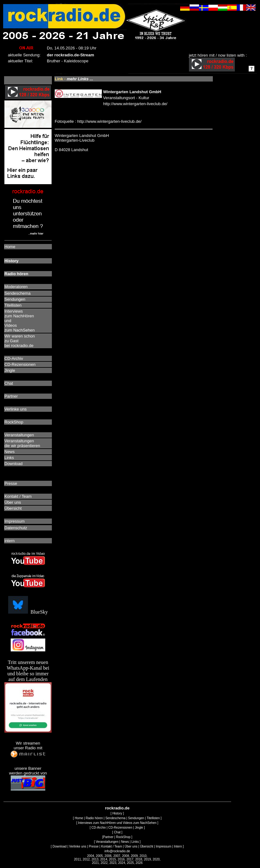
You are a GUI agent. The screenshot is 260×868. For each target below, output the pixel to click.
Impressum (164, 846)
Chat (117, 832)
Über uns (131, 846)
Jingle (139, 828)
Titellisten (153, 818)
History (117, 813)
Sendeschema (115, 818)
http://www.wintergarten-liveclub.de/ (135, 104)
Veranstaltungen (107, 842)
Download (59, 846)
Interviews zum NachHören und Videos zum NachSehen (117, 823)
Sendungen (136, 818)
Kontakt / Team (112, 846)
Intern (178, 846)
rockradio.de (117, 808)
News (125, 842)
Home (79, 818)
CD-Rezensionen (120, 828)
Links (135, 842)
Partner (108, 837)
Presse (94, 846)
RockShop (123, 837)
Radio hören (94, 818)
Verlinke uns (78, 846)
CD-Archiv (99, 828)
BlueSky (28, 612)
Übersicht (147, 846)
